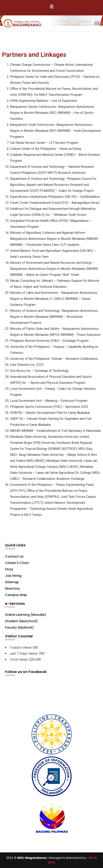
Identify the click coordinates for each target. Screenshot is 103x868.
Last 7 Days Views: (24, 653)
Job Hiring (13, 576)
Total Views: (19, 659)
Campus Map (16, 595)
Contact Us (14, 556)
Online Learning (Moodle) (25, 615)
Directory (12, 588)
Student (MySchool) (21, 621)
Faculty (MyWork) (19, 627)
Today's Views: (21, 647)
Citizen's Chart (17, 563)
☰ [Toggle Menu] (52, 7)
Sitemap (12, 582)
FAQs (9, 569)
